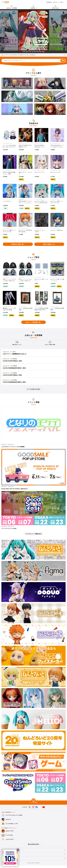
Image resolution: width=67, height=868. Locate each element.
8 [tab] (36, 52)
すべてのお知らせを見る (33, 392)
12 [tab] (42, 52)
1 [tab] (23, 52)
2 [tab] (25, 52)
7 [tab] (34, 52)
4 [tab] (28, 52)
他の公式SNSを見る (33, 847)
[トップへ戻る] (33, 803)
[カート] (52, 2)
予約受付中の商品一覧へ (18, 246)
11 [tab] (41, 52)
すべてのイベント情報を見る (33, 536)
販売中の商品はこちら (49, 246)
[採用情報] (46, 2)
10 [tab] (39, 52)
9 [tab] (38, 52)
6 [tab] (33, 52)
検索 (63, 61)
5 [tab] (30, 52)
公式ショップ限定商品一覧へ (33, 325)
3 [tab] (26, 52)
